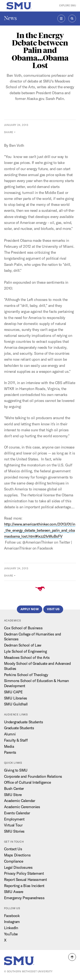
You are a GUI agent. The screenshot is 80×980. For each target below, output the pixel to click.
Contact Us (13, 849)
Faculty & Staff (16, 740)
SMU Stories (14, 831)
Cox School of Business (23, 628)
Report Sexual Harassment (25, 880)
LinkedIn (11, 928)
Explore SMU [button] (68, 6)
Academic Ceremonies (22, 807)
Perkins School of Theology (26, 675)
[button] (72, 957)
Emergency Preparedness (24, 898)
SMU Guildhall (16, 704)
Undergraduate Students (23, 722)
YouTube (11, 934)
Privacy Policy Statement (24, 873)
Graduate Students (19, 728)
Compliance (14, 861)
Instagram (12, 922)
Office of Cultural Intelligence (27, 782)
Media (9, 746)
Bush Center (14, 788)
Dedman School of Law (23, 645)
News (10, 18)
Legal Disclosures (18, 867)
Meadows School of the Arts (27, 657)
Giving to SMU (16, 770)
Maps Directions (17, 855)
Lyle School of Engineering (25, 651)
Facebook (12, 916)
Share (9, 132)
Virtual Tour (13, 825)
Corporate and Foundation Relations (33, 776)
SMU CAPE (13, 692)
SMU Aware (14, 892)
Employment (14, 819)
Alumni (10, 734)
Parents (10, 752)
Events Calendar (17, 813)
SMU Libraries (16, 698)
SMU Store (13, 795)
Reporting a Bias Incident (24, 886)
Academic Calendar (20, 801)
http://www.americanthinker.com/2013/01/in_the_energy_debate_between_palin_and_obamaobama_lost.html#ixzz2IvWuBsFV (40, 530)
